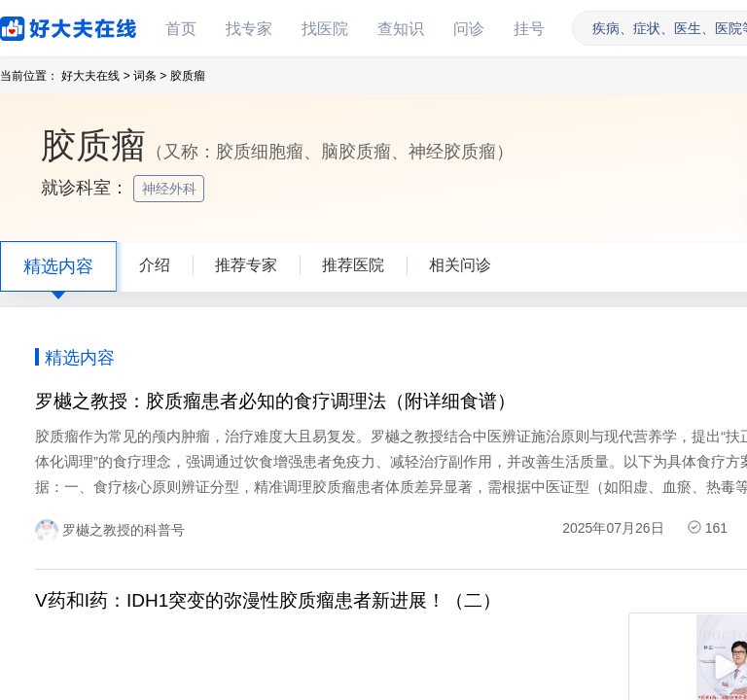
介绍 (155, 265)
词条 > (150, 76)
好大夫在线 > (95, 76)
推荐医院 (353, 265)
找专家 (249, 29)
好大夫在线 (39, 25)
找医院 (325, 29)
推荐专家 (246, 265)
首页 (181, 29)
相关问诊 (460, 265)
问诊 (469, 29)
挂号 (529, 29)
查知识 (401, 29)
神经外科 (171, 189)
